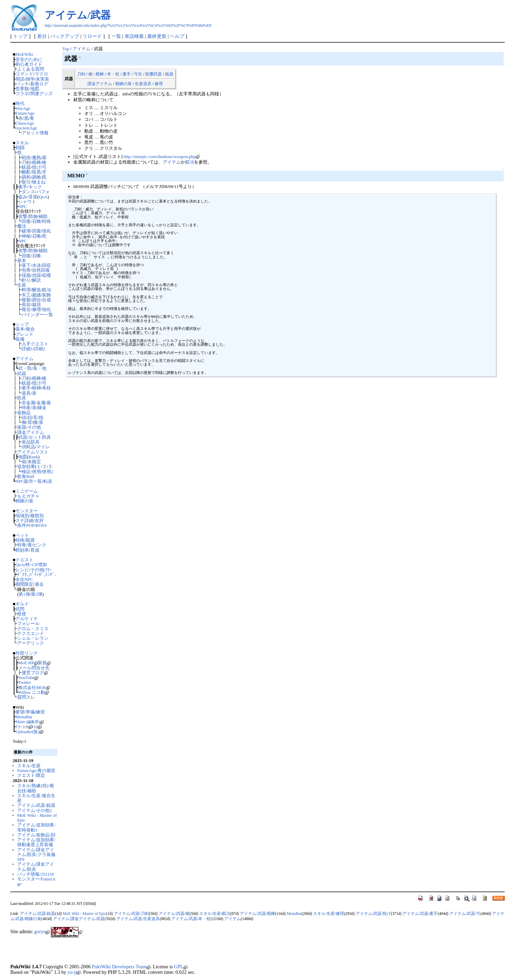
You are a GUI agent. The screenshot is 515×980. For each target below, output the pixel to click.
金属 (41, 403)
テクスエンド (31, 633)
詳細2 (40, 349)
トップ (20, 36)
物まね (39, 182)
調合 (36, 300)
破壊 (26, 231)
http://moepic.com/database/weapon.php (161, 157)
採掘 (26, 275)
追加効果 (26, 466)
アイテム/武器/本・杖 (191, 919)
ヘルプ (177, 36)
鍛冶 (46, 290)
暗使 (22, 614)
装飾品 (24, 413)
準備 (30, 712)
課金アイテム (31, 432)
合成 (46, 300)
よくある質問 (31, 69)
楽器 (22, 427)
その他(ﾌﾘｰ (41, 570)
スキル (22, 143)
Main (30, 722)
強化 (46, 231)
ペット (22, 535)
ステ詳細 (24, 520)
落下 (26, 265)
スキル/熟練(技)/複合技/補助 (36, 788)
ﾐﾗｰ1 (20, 727)
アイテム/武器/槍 (174, 914)
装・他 (40, 368)
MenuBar (24, 717)
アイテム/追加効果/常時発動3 (36, 827)
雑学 (30, 79)
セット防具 (40, 437)
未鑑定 (34, 462)
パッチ (22, 84)
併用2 (47, 472)
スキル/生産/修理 (329, 914)
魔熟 (36, 158)
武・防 (25, 368)
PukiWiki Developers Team (121, 967)
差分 (42, 36)
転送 (48, 481)
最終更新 (157, 36)
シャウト (27, 202)
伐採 (36, 275)
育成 (35, 550)
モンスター (27, 511)
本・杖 (113, 74)
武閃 (20, 609)
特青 (22, 545)
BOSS (41, 525)
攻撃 (23, 216)
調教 (36, 177)
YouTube (28, 677)
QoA (43, 197)
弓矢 (138, 74)
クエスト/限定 (31, 775)
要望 (20, 712)
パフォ (43, 192)
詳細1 (27, 349)
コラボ (22, 93)
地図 (35, 89)
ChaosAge (25, 123)
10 (37, 727)
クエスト (24, 560)
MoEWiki (24, 54)
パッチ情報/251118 (36, 874)
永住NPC (24, 579)
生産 (22, 285)
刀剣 (26, 162)
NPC (23, 206)
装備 (20, 339)
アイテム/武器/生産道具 (138, 919)
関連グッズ (41, 93)
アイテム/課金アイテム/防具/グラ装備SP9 (36, 855)
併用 (36, 472)
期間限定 (24, 584)
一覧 (116, 36)
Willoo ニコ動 (34, 692)
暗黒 (36, 172)
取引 (26, 182)
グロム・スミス (33, 629)
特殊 (46, 221)
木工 (26, 295)
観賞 (30, 540)
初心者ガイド (29, 64)
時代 (20, 103)
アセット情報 (35, 133)
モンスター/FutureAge (36, 881)
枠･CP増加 (36, 565)
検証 (26, 472)
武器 (22, 373)
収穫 (46, 275)
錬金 (42, 408)
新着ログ (39, 84)
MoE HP (28, 663)
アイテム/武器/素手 (420, 914)
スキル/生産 (29, 766)
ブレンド (24, 334)
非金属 (28, 403)
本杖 (46, 388)
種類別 (37, 516)
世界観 (22, 89)
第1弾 (24, 594)
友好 (39, 520)
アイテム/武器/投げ (373, 914)
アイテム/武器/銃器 (36, 805)
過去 (39, 584)
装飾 (46, 295)
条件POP (26, 525)
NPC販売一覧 (29, 481)
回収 (46, 265)
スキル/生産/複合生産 (36, 798)
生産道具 (143, 84)
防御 (33, 216)
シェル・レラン (33, 638)
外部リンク (27, 653)
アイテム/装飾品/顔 (36, 835)
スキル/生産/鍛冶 (215, 914)
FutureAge (25, 113)
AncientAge (26, 128)
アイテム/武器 (78, 15)
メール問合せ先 (34, 668)
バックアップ (65, 36)
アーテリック (31, 643)
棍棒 (36, 162)
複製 (26, 300)
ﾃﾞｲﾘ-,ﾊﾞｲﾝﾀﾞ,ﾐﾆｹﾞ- (37, 575)
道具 (26, 393)
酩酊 (26, 172)
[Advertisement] (91, 953)
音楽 (33, 197)
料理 (26, 290)
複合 (26, 309)
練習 (40, 712)
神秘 (26, 236)
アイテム (24, 359)
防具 (22, 398)
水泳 (36, 265)
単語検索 (134, 36)
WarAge (23, 108)
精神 (36, 388)
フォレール (28, 623)
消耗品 (28, 447)
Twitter (25, 682)
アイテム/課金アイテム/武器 (79, 919)
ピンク (40, 545)
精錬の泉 (24, 501)
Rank (33, 457)
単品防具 (31, 442)
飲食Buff (26, 476)
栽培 (36, 305)
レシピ (22, 570)
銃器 (26, 167)
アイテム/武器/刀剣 (131, 914)
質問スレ (26, 697)
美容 (26, 305)
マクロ (41, 74)
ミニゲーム (27, 491)
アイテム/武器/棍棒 (257, 914)
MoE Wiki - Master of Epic (37, 818)
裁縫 (36, 295)
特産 (26, 408)
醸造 (36, 290)
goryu (42, 931)
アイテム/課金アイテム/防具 (36, 867)
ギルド (22, 604)
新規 (44, 663)
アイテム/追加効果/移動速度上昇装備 (36, 842)
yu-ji (74, 972)
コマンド (24, 74)
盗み (23, 197)
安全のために (29, 59)
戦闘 (20, 148)
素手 (23, 187)
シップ (22, 324)
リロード (92, 36)
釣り (26, 280)
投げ (36, 167)
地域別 (22, 516)
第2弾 (36, 594)
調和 (26, 177)
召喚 (36, 221)
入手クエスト (35, 344)
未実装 (42, 79)
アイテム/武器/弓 (465, 914)
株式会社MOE (34, 687)
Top (66, 49)
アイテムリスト (33, 452)
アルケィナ (27, 619)
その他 (34, 427)
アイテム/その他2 (35, 810)
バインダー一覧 (37, 315)
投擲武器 (153, 74)
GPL (181, 967)
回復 (26, 221)
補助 (43, 216)
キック (35, 187)
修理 (36, 309)
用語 (20, 79)
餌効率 (22, 550)
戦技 (26, 158)
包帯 (26, 270)
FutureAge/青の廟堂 (36, 770)
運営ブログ (35, 673)
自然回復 (41, 270)
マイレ (43, 447)
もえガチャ (28, 496)
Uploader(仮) (29, 732)
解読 (36, 280)
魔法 (22, 226)
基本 (22, 260)
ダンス (28, 192)
